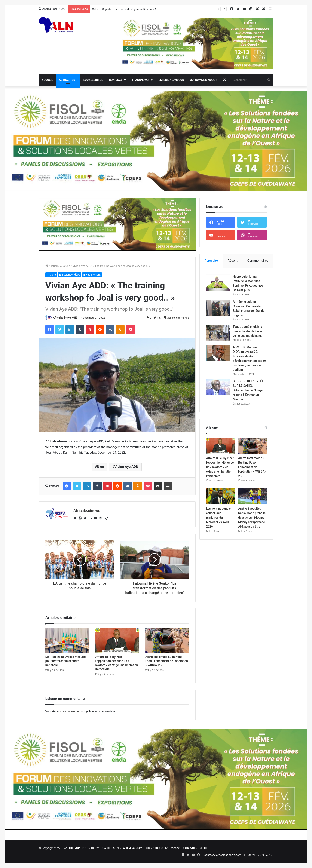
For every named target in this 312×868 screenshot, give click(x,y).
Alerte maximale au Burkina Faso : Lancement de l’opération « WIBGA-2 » (167, 661)
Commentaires (258, 261)
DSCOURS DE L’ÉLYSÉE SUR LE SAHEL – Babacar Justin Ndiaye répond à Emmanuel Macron (248, 390)
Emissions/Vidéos (171, 80)
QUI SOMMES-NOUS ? (204, 80)
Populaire (211, 261)
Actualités (67, 80)
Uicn (100, 467)
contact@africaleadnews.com (223, 855)
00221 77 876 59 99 (260, 855)
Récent (233, 261)
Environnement (92, 275)
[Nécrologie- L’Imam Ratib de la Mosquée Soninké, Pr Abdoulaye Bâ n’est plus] (218, 283)
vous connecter (70, 711)
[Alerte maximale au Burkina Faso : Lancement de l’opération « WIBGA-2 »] (167, 640)
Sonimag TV (117, 80)
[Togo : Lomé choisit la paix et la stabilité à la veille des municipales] (218, 333)
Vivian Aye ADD (126, 467)
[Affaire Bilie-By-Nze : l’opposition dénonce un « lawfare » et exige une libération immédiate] (117, 640)
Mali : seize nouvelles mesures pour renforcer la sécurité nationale (66, 661)
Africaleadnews (62, 318)
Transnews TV (142, 80)
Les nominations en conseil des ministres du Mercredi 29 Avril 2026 (219, 518)
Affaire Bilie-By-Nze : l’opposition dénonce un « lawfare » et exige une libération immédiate (220, 467)
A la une (65, 266)
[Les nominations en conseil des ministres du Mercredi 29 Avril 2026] (220, 496)
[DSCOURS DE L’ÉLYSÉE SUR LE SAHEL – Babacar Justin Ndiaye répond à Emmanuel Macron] (218, 387)
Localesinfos (93, 80)
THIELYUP (74, 848)
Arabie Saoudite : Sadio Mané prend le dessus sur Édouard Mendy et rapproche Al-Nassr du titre (252, 518)
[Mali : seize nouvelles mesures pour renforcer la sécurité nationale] (67, 640)
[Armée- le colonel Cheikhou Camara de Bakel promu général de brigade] (218, 308)
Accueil (47, 80)
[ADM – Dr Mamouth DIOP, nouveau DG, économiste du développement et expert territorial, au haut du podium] (218, 353)
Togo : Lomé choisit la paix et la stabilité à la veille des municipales (248, 331)
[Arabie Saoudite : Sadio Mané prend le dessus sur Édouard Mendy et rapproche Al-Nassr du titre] (252, 496)
